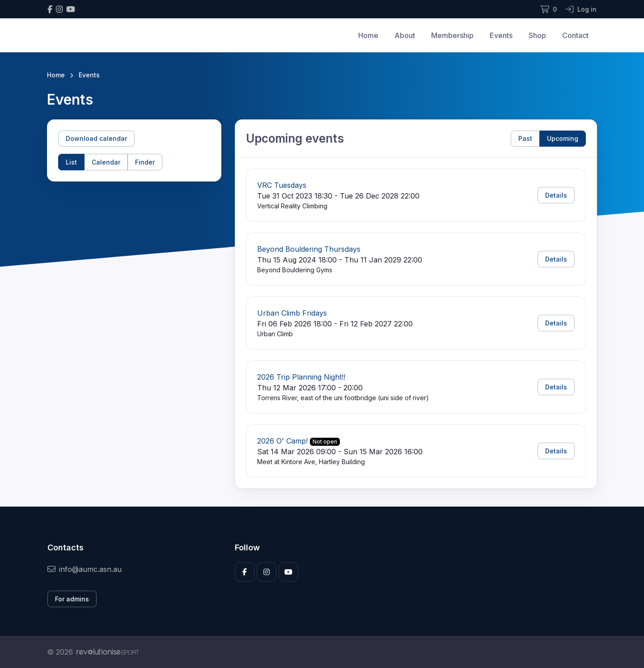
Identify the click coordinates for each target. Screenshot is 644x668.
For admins (72, 599)
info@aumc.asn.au (85, 569)
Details (556, 195)
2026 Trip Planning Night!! (301, 377)
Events (501, 35)
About (405, 35)
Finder (145, 162)
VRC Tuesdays (282, 185)
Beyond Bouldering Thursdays (309, 249)
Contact (575, 35)
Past (525, 138)
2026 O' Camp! (282, 441)
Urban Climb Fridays (292, 313)
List (71, 162)
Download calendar (96, 138)
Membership (452, 35)
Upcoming (563, 138)
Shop (537, 35)
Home (368, 35)
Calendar (106, 162)
